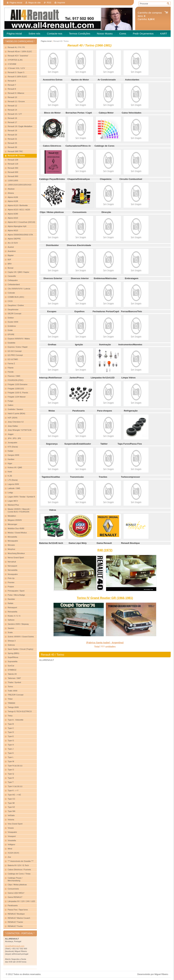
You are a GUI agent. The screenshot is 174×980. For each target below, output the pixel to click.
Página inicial (16, 3)
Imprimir (61, 3)
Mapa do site (34, 3)
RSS (49, 3)
